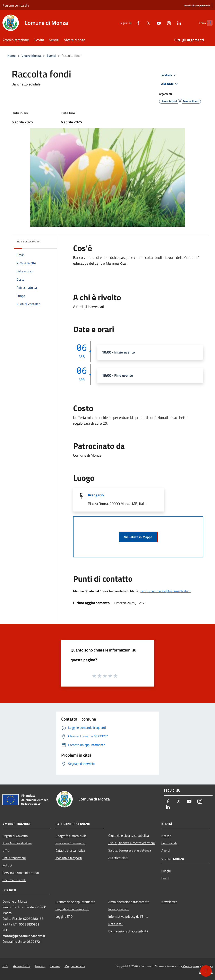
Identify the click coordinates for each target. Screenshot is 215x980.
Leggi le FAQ (64, 916)
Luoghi (166, 871)
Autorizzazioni (118, 858)
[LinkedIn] (171, 23)
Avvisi (166, 850)
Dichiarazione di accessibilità (128, 931)
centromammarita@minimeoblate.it (166, 591)
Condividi (169, 75)
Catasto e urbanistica (70, 850)
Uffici (6, 850)
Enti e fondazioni (14, 858)
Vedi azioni (170, 84)
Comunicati (169, 843)
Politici (7, 865)
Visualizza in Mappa (138, 537)
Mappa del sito (75, 966)
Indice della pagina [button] (28, 242)
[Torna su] (206, 971)
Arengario (96, 495)
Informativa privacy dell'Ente (128, 916)
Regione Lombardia (16, 5)
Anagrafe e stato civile (71, 836)
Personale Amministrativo (21, 873)
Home (11, 56)
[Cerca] (208, 23)
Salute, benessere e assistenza (130, 850)
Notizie (166, 836)
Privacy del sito (119, 909)
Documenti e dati (14, 880)
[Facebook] (130, 23)
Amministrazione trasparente (129, 902)
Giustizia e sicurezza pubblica (129, 836)
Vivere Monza (32, 56)
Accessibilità (22, 966)
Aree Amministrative (17, 843)
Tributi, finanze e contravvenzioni (132, 843)
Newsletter (169, 902)
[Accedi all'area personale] (197, 6)
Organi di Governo (15, 836)
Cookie (55, 966)
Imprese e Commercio (70, 843)
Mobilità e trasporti (69, 858)
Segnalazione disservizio (72, 909)
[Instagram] (161, 23)
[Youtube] (151, 23)
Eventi (51, 56)
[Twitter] (140, 23)
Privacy (40, 966)
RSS (5, 966)
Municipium (191, 966)
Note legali (116, 924)
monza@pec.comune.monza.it (24, 936)
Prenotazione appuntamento (75, 902)
